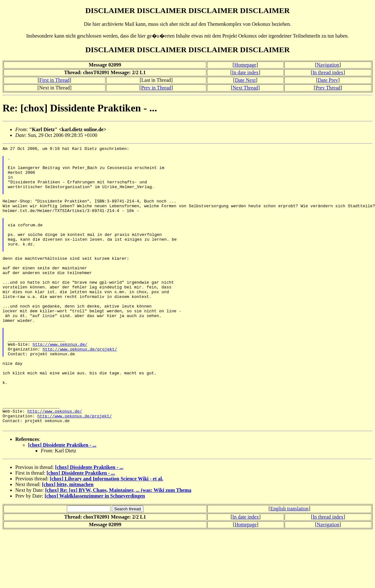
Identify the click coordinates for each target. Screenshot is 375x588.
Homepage (245, 65)
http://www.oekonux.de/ (60, 384)
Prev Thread (328, 88)
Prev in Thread (156, 88)
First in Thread (55, 80)
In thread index (328, 72)
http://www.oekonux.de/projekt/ (80, 390)
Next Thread (245, 88)
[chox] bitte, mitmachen (68, 541)
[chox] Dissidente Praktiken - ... (62, 501)
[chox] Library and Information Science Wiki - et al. (106, 535)
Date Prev (328, 80)
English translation (289, 565)
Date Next (245, 80)
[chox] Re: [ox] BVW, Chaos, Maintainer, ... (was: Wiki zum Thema (118, 546)
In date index (245, 72)
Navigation (328, 65)
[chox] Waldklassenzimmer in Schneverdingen (95, 552)
